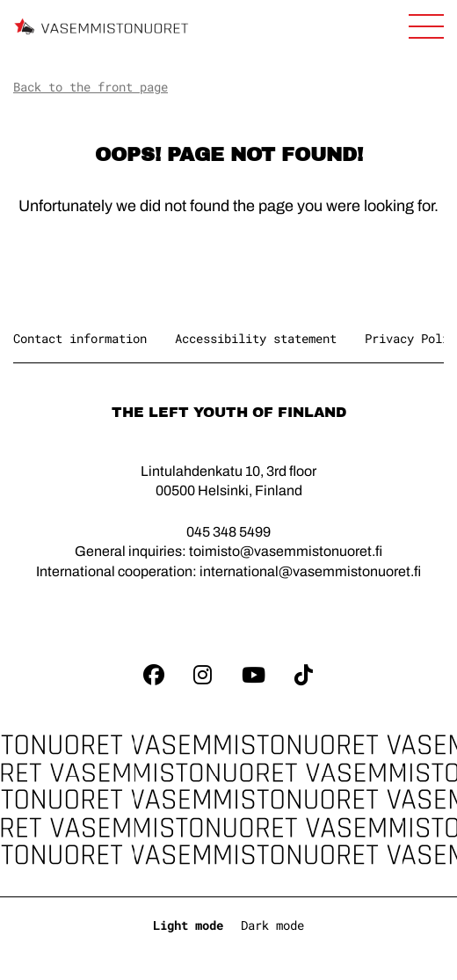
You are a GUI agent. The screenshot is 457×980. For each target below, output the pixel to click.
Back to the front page (91, 87)
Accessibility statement (256, 338)
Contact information (80, 338)
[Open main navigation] (426, 26)
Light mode (188, 925)
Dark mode (272, 925)
